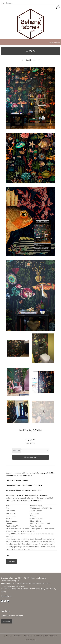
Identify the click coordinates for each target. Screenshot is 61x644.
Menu (31, 51)
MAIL (40, 490)
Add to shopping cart (30, 457)
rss (31, 636)
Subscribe (7, 621)
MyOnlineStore (30, 640)
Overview (11, 561)
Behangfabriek (54, 42)
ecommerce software (41, 636)
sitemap (26, 636)
